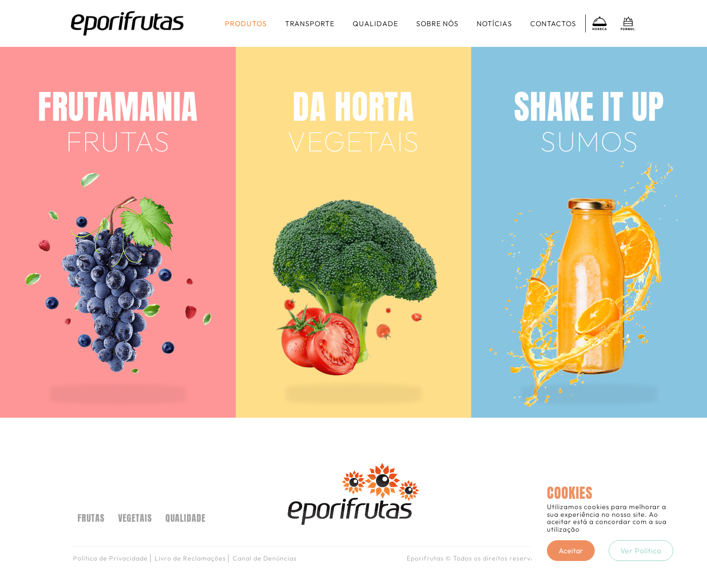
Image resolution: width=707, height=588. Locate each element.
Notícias (494, 23)
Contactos (553, 23)
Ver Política (641, 551)
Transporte (310, 23)
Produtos (246, 23)
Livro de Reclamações (190, 558)
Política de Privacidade (110, 558)
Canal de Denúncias (265, 558)
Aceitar (571, 551)
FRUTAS (91, 518)
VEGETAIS (135, 518)
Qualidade (375, 23)
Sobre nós (437, 23)
